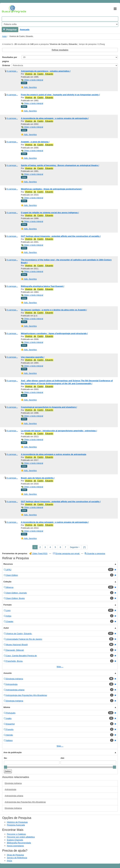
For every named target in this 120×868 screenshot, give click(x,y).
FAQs (10, 861)
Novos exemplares (15, 846)
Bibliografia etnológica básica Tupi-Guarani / (43, 286)
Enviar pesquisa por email (66, 553)
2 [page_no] (40, 547)
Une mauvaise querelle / (33, 357)
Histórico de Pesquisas (17, 822)
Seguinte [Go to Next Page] (75, 547)
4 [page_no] (50, 547)
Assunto (8, 673)
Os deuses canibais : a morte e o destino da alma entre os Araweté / (54, 310)
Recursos (8, 564)
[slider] (6, 767)
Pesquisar (10, 30)
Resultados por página (10, 59)
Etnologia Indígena (13, 808)
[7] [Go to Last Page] (84, 547)
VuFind (7, 9)
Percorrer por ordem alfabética (21, 837)
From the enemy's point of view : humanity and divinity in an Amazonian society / (60, 95)
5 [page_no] (55, 547)
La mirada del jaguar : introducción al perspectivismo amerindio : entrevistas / (59, 431)
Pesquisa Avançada (16, 825)
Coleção (7, 582)
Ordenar (6, 65)
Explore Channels (15, 840)
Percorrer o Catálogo (16, 834)
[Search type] (60, 24)
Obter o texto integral (32, 80)
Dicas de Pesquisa (15, 855)
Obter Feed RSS (38, 553)
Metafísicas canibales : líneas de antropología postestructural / (51, 189)
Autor (4, 36)
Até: (63, 758)
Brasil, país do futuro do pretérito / (38, 478)
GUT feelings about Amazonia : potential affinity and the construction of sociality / (61, 236)
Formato (8, 605)
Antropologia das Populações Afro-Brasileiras (25, 802)
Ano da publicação (13, 752)
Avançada (24, 30)
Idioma (7, 707)
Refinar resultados (60, 50)
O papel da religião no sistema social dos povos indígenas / (50, 213)
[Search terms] (60, 19)
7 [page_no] (65, 547)
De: (6, 758)
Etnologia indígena (13, 783)
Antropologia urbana (14, 796)
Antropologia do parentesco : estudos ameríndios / (46, 71)
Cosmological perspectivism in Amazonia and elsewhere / (49, 407)
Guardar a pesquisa (95, 553)
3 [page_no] (45, 547)
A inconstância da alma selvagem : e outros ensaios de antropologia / (55, 118)
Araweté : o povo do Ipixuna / (35, 142)
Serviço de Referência (17, 858)
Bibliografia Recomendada (19, 843)
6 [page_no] (60, 547)
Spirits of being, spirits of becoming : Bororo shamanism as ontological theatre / (60, 165)
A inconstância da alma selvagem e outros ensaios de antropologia (54, 454)
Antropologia (10, 789)
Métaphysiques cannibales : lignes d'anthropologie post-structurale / (54, 333)
